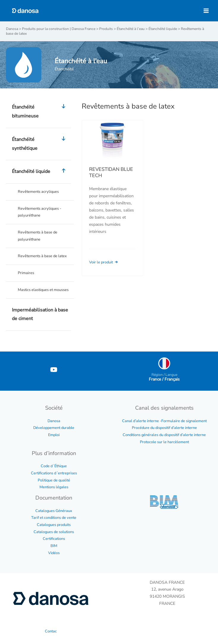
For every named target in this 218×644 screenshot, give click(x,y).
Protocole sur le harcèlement (164, 442)
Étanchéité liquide (40, 172)
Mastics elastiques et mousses (43, 290)
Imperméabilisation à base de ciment (40, 314)
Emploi (54, 435)
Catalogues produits (54, 525)
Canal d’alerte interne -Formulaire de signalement (164, 421)
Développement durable (54, 428)
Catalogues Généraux (54, 511)
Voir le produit (104, 262)
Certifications (54, 539)
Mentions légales (54, 487)
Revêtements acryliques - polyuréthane (40, 212)
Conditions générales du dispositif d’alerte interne (164, 435)
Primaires (26, 273)
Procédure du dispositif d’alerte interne (164, 428)
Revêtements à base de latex (42, 256)
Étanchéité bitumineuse (40, 112)
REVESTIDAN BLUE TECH (111, 172)
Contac (51, 631)
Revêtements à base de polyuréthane (38, 236)
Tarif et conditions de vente (54, 518)
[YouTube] (54, 370)
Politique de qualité (54, 480)
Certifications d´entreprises (54, 473)
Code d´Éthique (54, 466)
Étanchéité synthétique (40, 144)
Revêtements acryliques (38, 192)
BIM (54, 546)
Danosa (54, 421)
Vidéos (54, 553)
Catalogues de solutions (54, 532)
